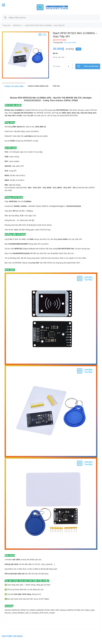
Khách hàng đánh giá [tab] (38, 86)
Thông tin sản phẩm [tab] (14, 86)
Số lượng (57, 66)
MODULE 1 (18, 25)
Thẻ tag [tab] (56, 86)
